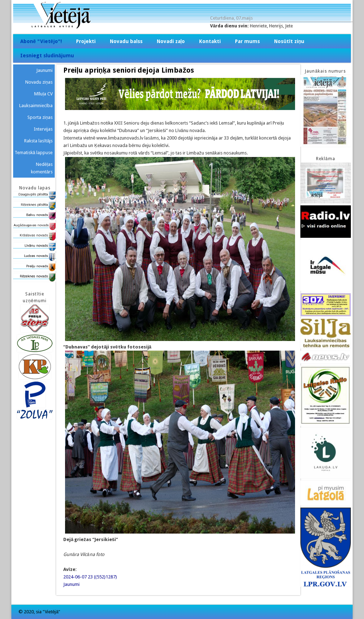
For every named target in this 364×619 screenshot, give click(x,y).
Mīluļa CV (44, 94)
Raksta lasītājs (38, 141)
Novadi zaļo (171, 41)
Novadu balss (126, 41)
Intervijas (43, 129)
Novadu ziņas (39, 82)
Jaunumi (71, 584)
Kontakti (210, 41)
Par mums (247, 41)
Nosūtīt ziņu (289, 41)
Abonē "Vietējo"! (41, 41)
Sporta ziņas (40, 117)
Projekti (86, 41)
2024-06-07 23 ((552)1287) (90, 577)
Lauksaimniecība (36, 106)
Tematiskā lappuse (34, 153)
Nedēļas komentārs (42, 168)
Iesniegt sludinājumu (47, 56)
